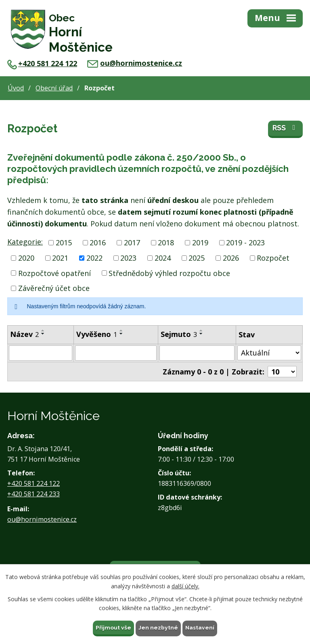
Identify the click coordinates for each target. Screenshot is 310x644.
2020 (26, 257)
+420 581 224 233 (34, 493)
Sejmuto (179, 333)
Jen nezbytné (158, 627)
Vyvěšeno (97, 333)
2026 (231, 257)
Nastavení (200, 627)
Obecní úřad (54, 87)
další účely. (185, 586)
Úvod (16, 87)
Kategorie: (25, 241)
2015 (64, 242)
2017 (132, 242)
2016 (98, 242)
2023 (128, 257)
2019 (200, 242)
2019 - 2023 (245, 242)
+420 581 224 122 (42, 63)
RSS (286, 129)
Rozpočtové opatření (54, 272)
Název (24, 333)
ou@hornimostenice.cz (135, 62)
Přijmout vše (113, 627)
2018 (166, 242)
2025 (197, 257)
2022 (94, 257)
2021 (60, 257)
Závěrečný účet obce (54, 287)
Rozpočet (273, 257)
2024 (163, 257)
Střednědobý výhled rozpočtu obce (169, 272)
